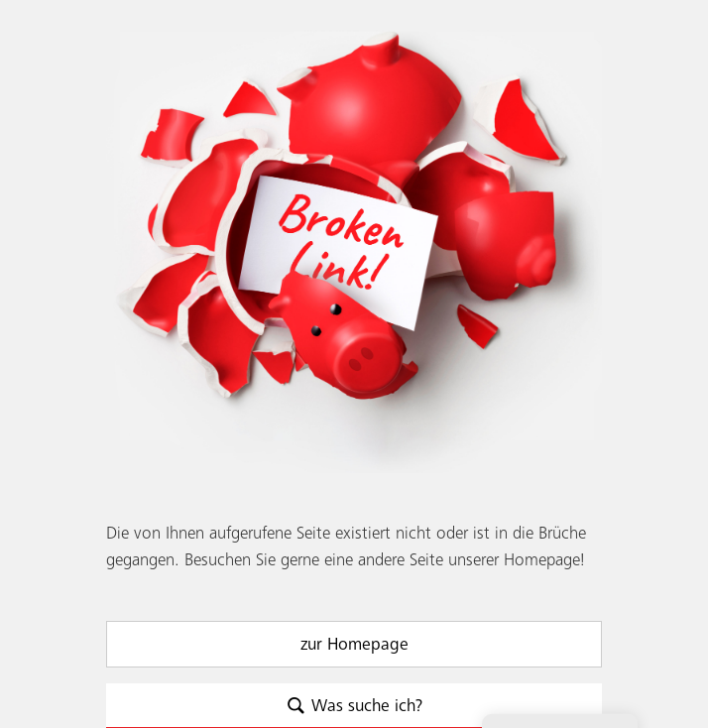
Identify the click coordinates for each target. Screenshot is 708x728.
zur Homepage (354, 645)
